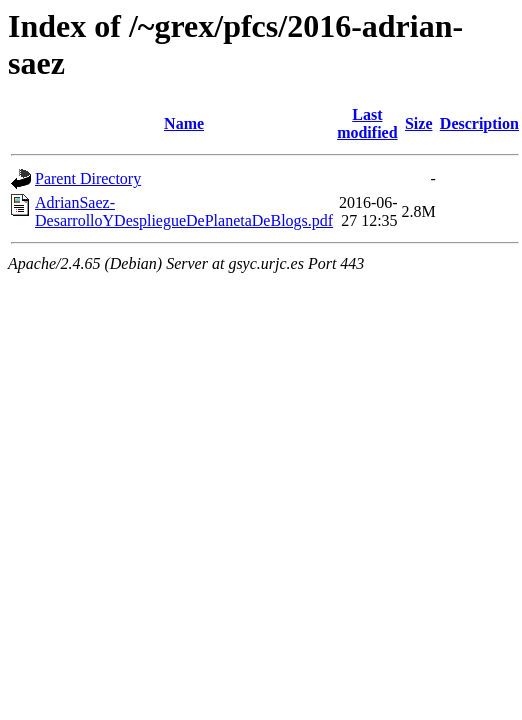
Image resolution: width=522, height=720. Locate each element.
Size (419, 123)
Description (479, 123)
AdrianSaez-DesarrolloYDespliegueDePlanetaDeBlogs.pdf (184, 211)
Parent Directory (88, 178)
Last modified (367, 123)
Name (184, 123)
